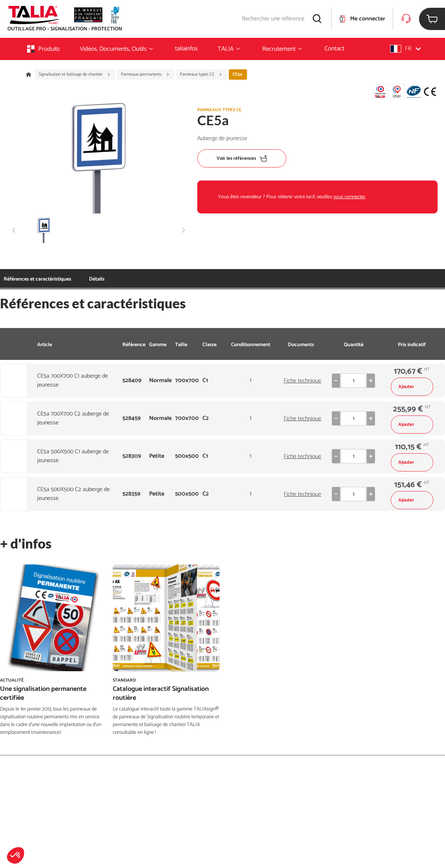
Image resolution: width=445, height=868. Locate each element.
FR (406, 49)
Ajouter (412, 387)
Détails (97, 279)
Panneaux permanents (145, 74)
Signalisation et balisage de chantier (75, 74)
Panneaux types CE (201, 74)
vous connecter (350, 197)
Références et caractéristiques (37, 279)
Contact (334, 49)
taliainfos (186, 49)
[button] (16, 855)
